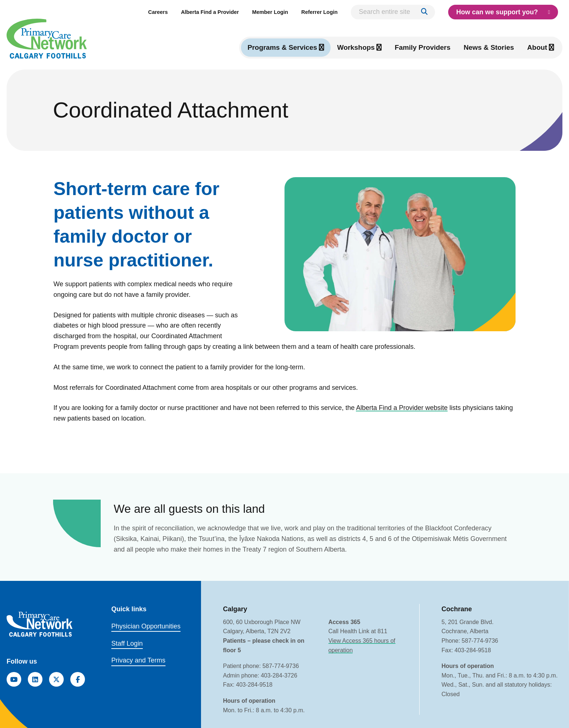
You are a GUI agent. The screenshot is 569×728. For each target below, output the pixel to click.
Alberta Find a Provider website (402, 408)
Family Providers (423, 47)
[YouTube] (14, 679)
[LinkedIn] (35, 679)
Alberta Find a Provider (210, 12)
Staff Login (127, 643)
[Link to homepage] (47, 39)
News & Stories (489, 47)
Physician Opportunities (146, 626)
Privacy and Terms (138, 661)
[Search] (424, 12)
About (537, 47)
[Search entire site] (393, 12)
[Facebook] (78, 679)
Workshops (356, 47)
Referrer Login (319, 12)
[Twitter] (56, 679)
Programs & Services (282, 47)
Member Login (270, 12)
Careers (158, 12)
